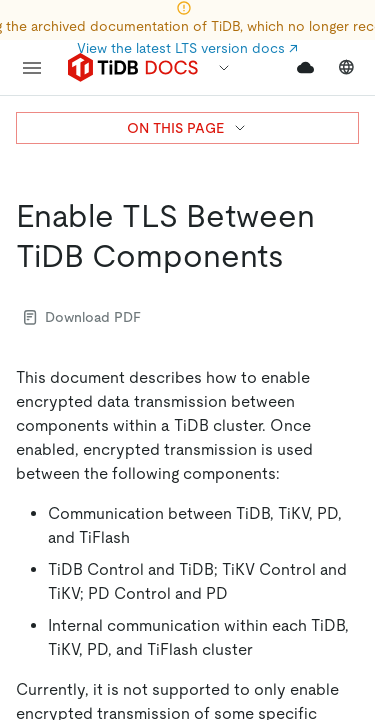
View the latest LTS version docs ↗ (187, 48)
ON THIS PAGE (187, 128)
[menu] (32, 68)
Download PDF (82, 317)
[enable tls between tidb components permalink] (300, 256)
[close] (336, 565)
